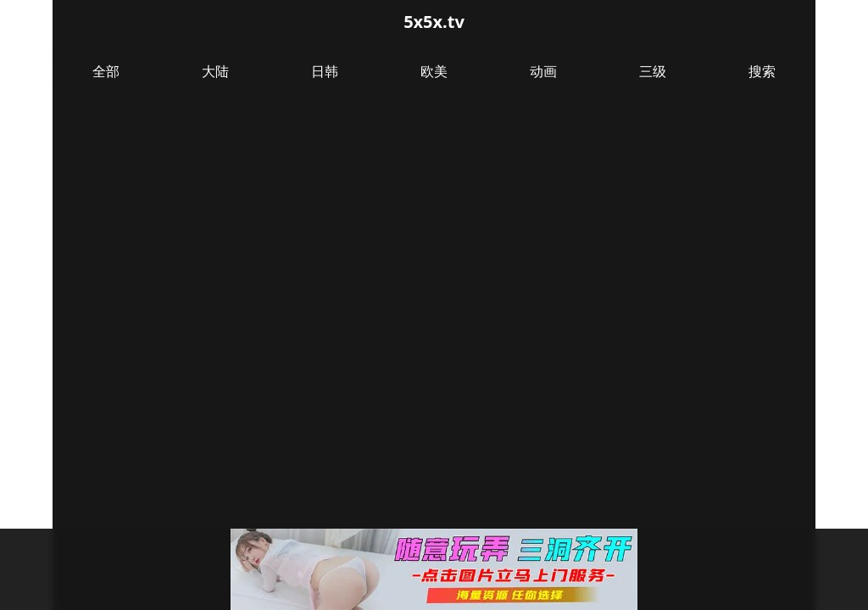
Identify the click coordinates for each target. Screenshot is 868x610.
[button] (434, 569)
